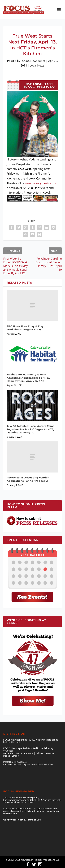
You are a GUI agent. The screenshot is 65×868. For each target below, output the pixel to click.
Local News (37, 65)
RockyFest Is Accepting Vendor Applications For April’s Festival (28, 479)
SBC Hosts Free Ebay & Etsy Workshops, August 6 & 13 (25, 328)
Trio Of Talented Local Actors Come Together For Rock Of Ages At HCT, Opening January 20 (31, 429)
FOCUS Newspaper (33, 61)
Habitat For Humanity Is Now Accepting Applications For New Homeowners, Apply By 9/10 (29, 378)
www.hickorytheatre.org (41, 183)
